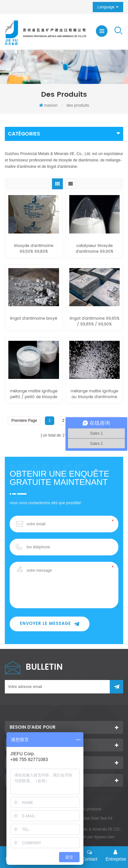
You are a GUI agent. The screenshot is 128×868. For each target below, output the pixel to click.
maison (48, 105)
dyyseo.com (104, 837)
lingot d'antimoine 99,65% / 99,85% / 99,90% (94, 322)
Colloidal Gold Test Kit (94, 818)
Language (106, 7)
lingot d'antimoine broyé (34, 319)
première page (24, 421)
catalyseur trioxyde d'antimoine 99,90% (94, 249)
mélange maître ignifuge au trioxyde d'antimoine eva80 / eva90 (94, 394)
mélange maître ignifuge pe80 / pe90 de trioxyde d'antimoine (34, 394)
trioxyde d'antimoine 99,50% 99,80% (34, 249)
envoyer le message (50, 624)
